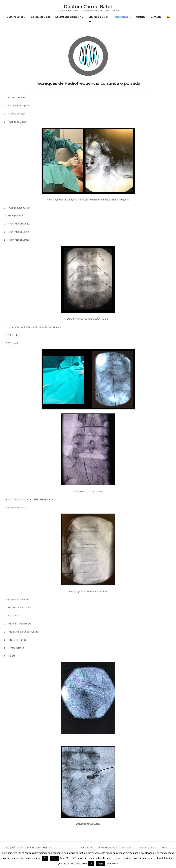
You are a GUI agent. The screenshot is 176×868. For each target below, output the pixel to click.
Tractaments (121, 17)
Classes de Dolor (40, 17)
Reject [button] (54, 858)
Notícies (164, 847)
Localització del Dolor (68, 17)
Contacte (156, 17)
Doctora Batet (15, 17)
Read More (66, 858)
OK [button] (45, 858)
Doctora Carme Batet (88, 7)
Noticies (141, 17)
